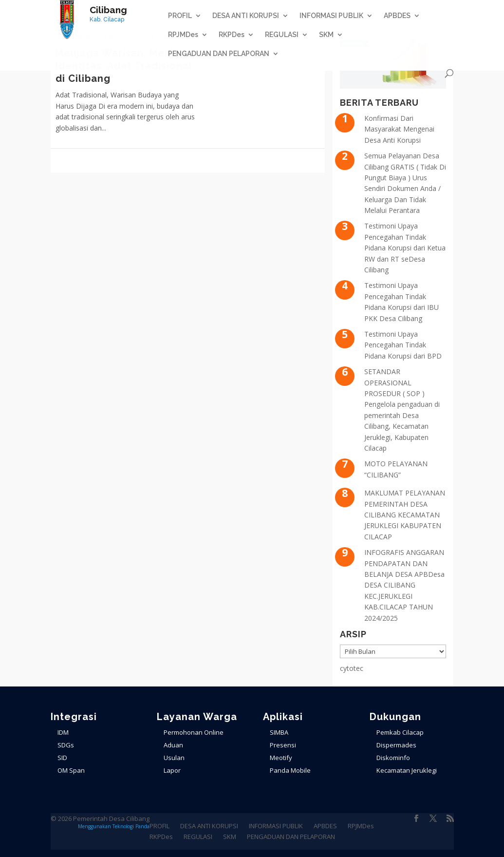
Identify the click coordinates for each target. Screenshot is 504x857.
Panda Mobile (290, 770)
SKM (326, 35)
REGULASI (282, 35)
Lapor (172, 770)
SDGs (66, 745)
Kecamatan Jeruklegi (407, 770)
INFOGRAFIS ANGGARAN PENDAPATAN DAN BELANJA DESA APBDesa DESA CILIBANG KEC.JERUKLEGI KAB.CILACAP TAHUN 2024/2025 (404, 585)
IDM (63, 732)
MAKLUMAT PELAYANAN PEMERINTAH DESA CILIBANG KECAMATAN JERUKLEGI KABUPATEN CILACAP (405, 515)
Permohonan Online (194, 732)
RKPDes (232, 35)
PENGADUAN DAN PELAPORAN (219, 54)
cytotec (352, 668)
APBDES (397, 16)
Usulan (174, 758)
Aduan (173, 745)
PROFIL (180, 16)
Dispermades (396, 745)
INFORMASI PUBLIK (331, 16)
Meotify (281, 758)
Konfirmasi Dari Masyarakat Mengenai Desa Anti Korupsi (399, 129)
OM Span (71, 770)
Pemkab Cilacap (400, 732)
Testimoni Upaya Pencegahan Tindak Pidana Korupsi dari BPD (403, 345)
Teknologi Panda (131, 826)
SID (62, 758)
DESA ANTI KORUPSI (246, 16)
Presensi (283, 745)
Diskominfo (393, 758)
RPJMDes (183, 35)
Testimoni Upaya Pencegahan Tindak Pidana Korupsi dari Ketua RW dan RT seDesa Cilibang (405, 248)
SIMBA (279, 732)
